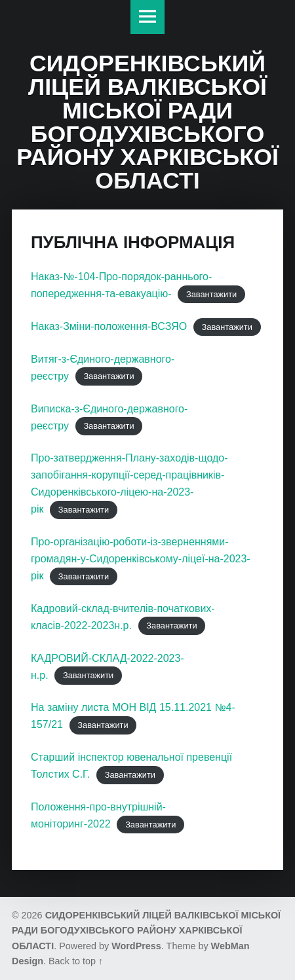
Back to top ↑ (76, 961)
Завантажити (211, 294)
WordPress (136, 946)
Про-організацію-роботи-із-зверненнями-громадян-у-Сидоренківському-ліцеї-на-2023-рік (141, 559)
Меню (147, 17)
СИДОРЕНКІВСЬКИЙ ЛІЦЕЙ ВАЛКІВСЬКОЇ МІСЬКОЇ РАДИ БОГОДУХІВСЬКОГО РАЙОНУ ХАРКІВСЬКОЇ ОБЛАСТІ (146, 931)
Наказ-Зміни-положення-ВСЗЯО (109, 326)
